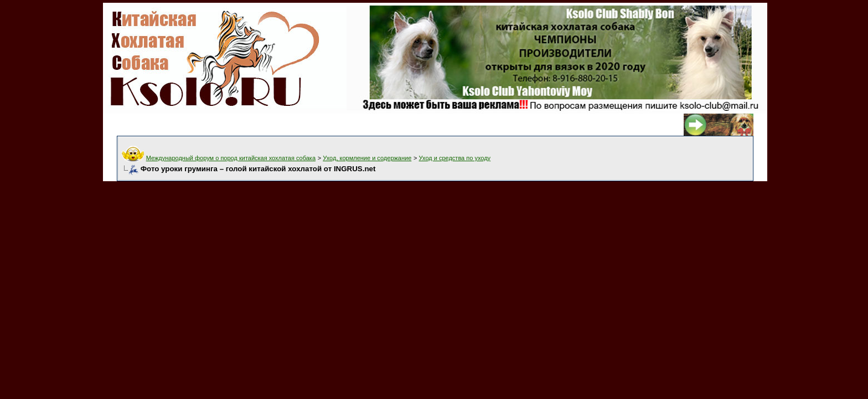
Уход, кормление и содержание (367, 158)
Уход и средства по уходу (455, 158)
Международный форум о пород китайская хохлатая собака (231, 158)
